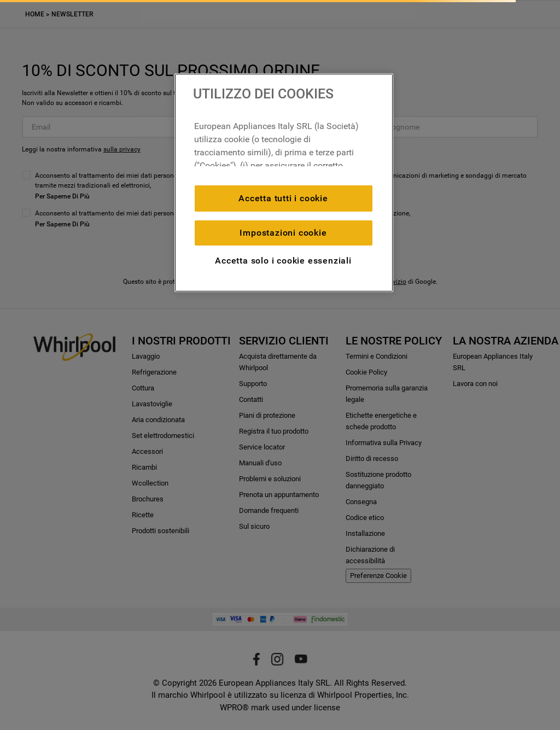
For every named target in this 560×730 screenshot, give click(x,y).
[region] (284, 183)
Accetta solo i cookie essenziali (283, 261)
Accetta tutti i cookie (283, 198)
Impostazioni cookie (283, 233)
